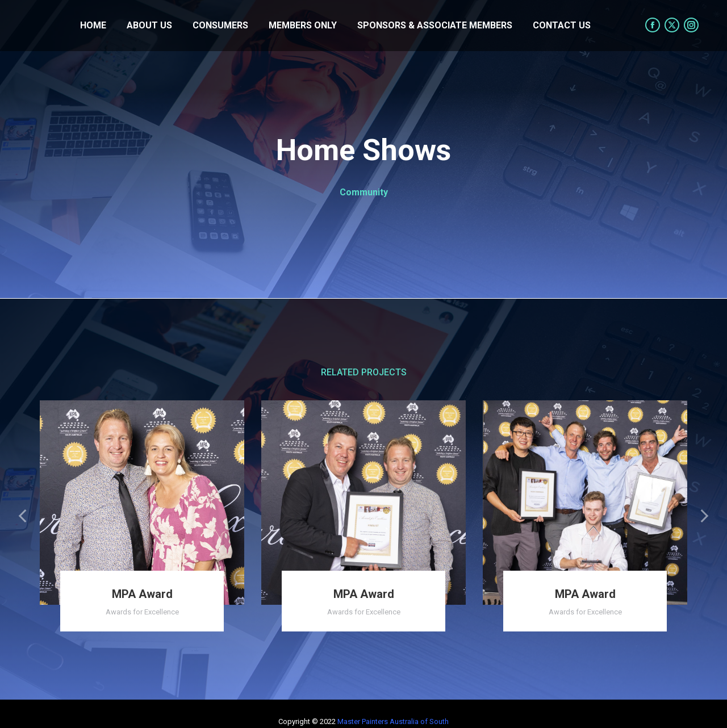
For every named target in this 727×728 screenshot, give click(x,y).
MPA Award (142, 594)
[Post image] (142, 503)
